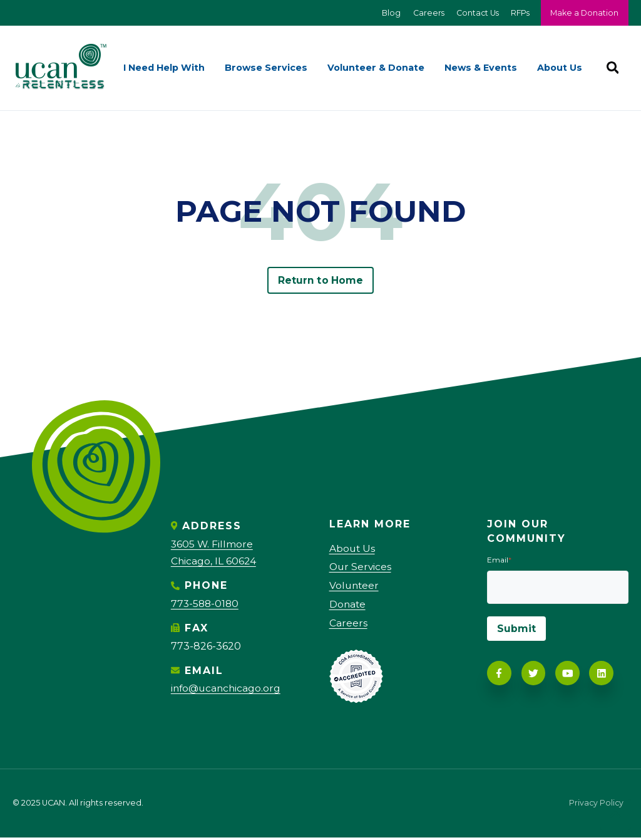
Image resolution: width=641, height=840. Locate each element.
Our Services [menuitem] (361, 568)
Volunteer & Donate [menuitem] (376, 68)
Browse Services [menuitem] (266, 68)
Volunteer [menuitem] (355, 587)
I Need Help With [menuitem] (164, 68)
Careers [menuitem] (348, 625)
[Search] (612, 68)
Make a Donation (584, 13)
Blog (385, 13)
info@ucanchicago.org (228, 689)
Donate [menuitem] (348, 607)
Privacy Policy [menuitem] (596, 806)
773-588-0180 (206, 604)
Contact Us (474, 13)
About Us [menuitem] (560, 68)
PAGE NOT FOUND (320, 211)
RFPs (518, 13)
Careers (423, 13)
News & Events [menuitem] (481, 68)
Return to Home (320, 281)
